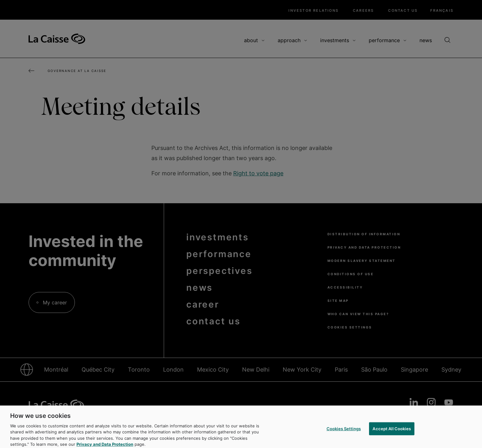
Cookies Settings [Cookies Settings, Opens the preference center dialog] (344, 432)
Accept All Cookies (392, 432)
